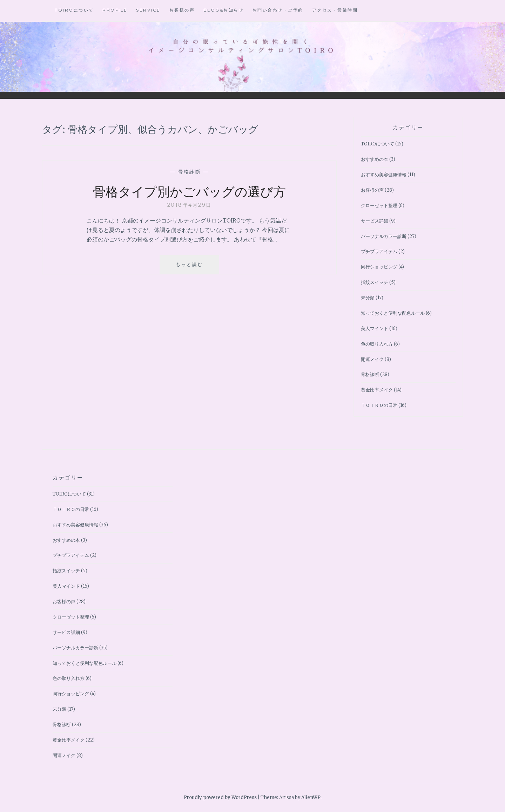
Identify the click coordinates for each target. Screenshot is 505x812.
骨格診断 (189, 172)
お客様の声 (182, 10)
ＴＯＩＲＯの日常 (379, 405)
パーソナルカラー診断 (384, 236)
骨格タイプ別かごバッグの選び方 (189, 191)
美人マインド (375, 329)
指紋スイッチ (375, 282)
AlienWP (311, 797)
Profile (115, 10)
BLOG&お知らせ (224, 10)
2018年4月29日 (190, 205)
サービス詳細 (375, 221)
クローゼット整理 (379, 206)
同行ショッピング (379, 267)
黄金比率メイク (377, 390)
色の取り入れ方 (377, 344)
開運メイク (372, 359)
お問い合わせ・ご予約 (278, 10)
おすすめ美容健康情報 (384, 175)
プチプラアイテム (379, 251)
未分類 (368, 298)
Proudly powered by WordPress (220, 797)
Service (148, 10)
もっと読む (192, 267)
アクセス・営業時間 (335, 10)
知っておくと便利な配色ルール (393, 313)
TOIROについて (74, 10)
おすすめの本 (375, 159)
